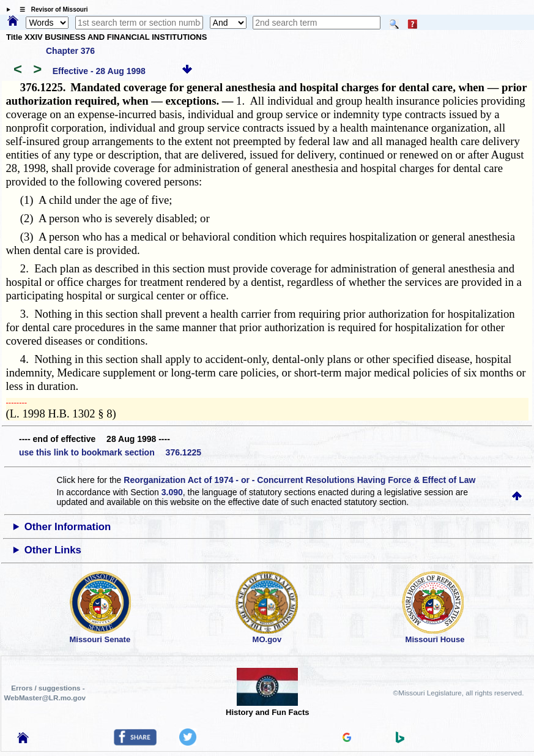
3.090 (172, 492)
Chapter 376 (70, 51)
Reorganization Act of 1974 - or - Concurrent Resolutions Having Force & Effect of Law (299, 480)
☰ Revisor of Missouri (51, 9)
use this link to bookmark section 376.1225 (110, 452)
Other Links (53, 550)
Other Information (68, 527)
